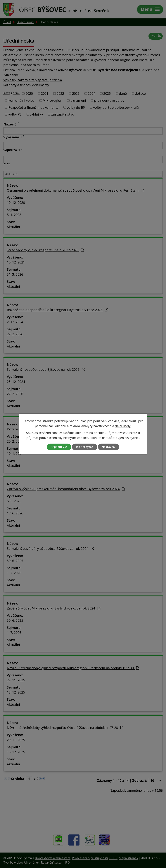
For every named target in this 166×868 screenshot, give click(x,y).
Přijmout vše (59, 447)
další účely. (123, 426)
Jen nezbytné (85, 447)
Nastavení (109, 447)
